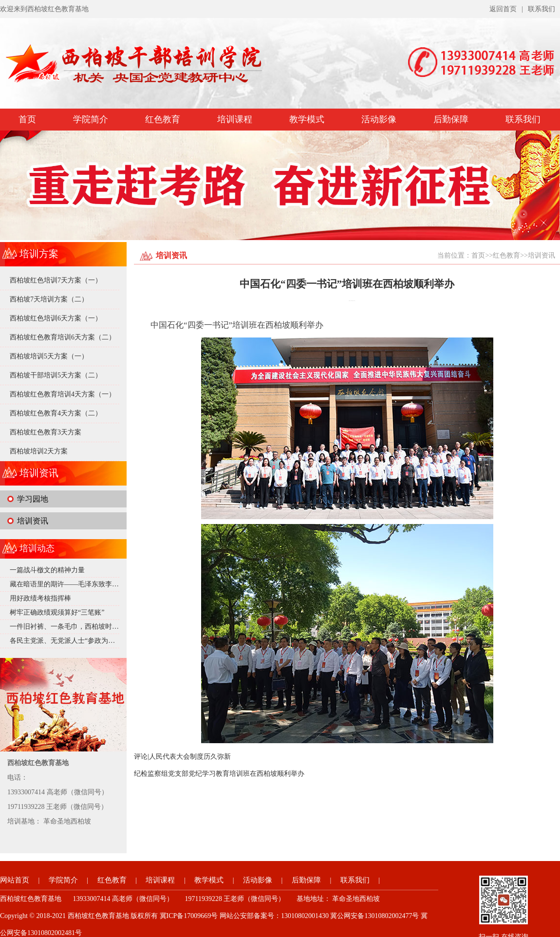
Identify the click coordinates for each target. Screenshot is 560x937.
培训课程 (235, 119)
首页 (27, 119)
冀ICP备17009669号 (189, 916)
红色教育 (163, 119)
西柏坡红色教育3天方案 (46, 432)
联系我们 (541, 9)
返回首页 (503, 9)
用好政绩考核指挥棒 (40, 598)
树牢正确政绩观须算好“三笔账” (57, 612)
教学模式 (307, 119)
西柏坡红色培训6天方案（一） (56, 318)
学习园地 (33, 499)
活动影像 (379, 119)
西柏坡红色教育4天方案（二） (56, 413)
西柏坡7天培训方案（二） (49, 299)
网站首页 (15, 880)
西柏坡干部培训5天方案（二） (56, 375)
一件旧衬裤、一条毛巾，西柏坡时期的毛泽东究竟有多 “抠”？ (102, 627)
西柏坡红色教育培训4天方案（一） (63, 394)
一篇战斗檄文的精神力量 (47, 570)
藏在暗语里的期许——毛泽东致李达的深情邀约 (81, 584)
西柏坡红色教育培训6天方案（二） (63, 337)
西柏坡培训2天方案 (39, 451)
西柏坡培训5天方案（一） (49, 356)
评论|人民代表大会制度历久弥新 (182, 757)
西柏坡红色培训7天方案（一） (56, 280)
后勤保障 (451, 119)
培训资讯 (33, 521)
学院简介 (91, 119)
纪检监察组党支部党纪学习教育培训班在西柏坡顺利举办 (219, 774)
